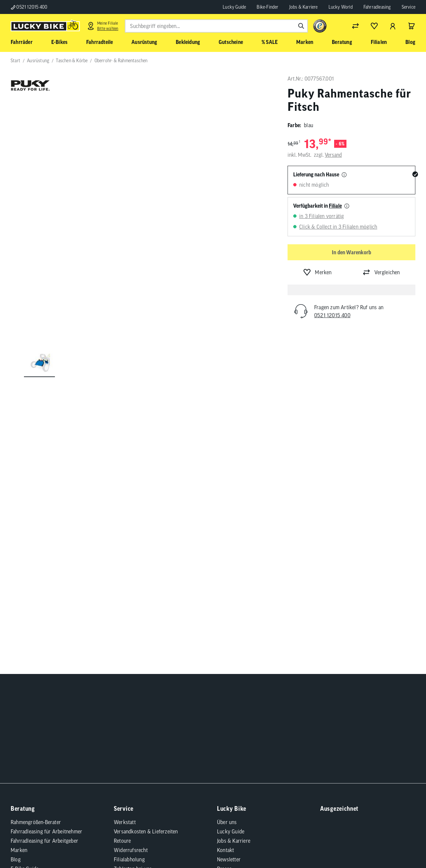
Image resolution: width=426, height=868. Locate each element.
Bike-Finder (267, 7)
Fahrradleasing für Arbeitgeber (44, 622)
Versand (333, 155)
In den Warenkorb (351, 252)
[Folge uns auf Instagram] (343, 518)
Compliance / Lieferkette (220, 748)
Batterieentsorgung (135, 696)
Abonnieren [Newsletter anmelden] (284, 520)
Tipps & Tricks (130, 687)
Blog (16, 640)
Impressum (48, 748)
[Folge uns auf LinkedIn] (380, 518)
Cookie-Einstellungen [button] (164, 748)
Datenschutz (120, 748)
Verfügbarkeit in (318, 206)
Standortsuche (233, 668)
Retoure (122, 622)
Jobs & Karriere (304, 7)
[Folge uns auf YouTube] (361, 518)
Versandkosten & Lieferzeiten (146, 612)
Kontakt (225, 631)
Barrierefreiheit (83, 748)
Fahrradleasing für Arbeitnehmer (46, 612)
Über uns (227, 603)
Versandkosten (109, 765)
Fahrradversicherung (137, 668)
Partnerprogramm (237, 659)
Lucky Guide (234, 7)
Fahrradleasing (377, 7)
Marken (19, 631)
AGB (24, 748)
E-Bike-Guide (25, 650)
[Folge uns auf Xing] (398, 518)
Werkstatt (125, 603)
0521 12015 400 (29, 7)
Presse (224, 650)
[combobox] (216, 26)
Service (409, 7)
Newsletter (229, 640)
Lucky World (341, 7)
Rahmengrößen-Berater (36, 603)
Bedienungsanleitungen (139, 678)
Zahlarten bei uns (133, 650)
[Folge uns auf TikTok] (325, 536)
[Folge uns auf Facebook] (325, 518)
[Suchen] (301, 26)
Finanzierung (128, 659)
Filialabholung (129, 640)
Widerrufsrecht (131, 631)
